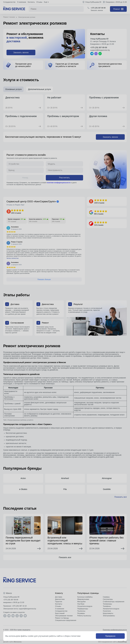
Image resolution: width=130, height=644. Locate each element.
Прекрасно (110, 636)
